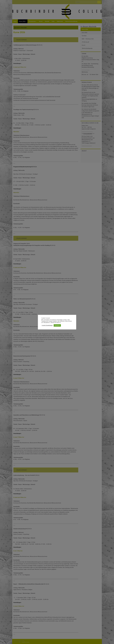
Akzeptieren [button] (57, 325)
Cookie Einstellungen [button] (47, 325)
